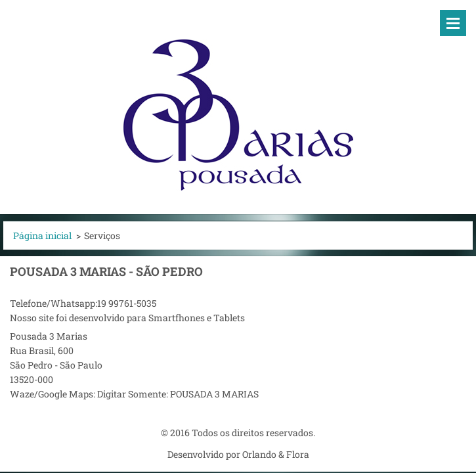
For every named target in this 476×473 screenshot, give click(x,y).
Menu (453, 23)
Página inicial (42, 236)
